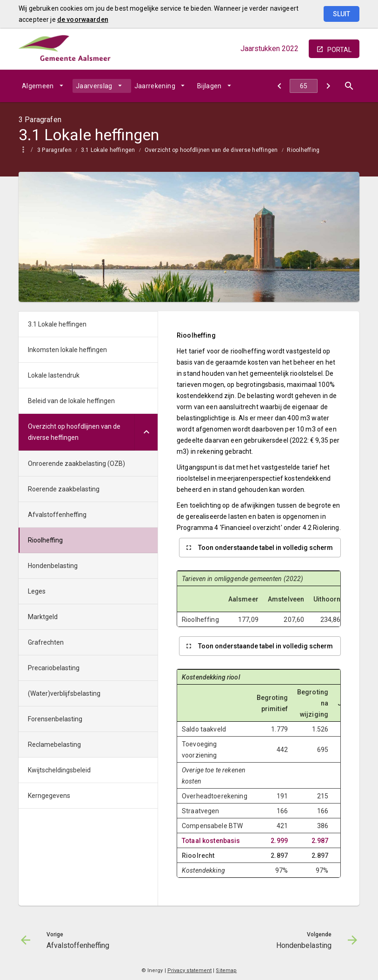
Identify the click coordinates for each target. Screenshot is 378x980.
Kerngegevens (49, 796)
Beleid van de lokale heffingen (71, 401)
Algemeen (38, 86)
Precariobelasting (54, 668)
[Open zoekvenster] (349, 86)
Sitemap (226, 970)
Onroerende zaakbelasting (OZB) (76, 464)
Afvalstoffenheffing (57, 515)
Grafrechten (46, 642)
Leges (37, 591)
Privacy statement (190, 970)
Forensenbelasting (55, 719)
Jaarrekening (155, 86)
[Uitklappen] (146, 432)
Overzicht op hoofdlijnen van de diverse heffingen (211, 150)
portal (339, 50)
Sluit (342, 14)
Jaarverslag (94, 86)
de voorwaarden (83, 20)
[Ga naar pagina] (304, 86)
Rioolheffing (303, 150)
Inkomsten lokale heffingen (67, 350)
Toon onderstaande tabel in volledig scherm (265, 548)
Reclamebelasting (54, 745)
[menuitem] (46, 86)
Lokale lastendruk (54, 375)
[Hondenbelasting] (328, 86)
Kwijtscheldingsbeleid (59, 770)
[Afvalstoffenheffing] (279, 86)
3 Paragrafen (54, 150)
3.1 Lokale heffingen (108, 150)
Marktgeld (43, 617)
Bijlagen (209, 86)
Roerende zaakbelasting (64, 489)
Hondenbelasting (53, 566)
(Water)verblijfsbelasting (64, 693)
